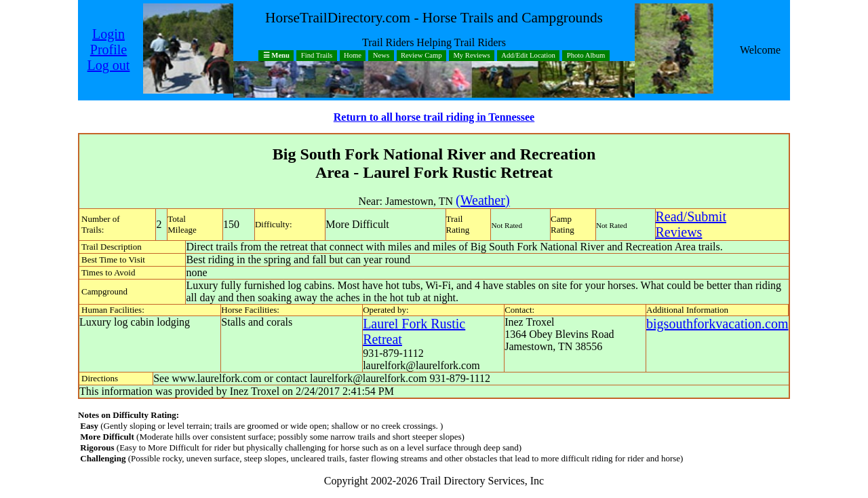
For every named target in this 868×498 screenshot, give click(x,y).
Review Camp (421, 56)
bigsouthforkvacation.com (717, 324)
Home (353, 56)
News (381, 56)
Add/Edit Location (528, 56)
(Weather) (482, 200)
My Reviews (471, 56)
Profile (108, 50)
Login (108, 34)
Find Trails (317, 56)
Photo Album (586, 56)
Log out (109, 65)
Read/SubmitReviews (691, 224)
